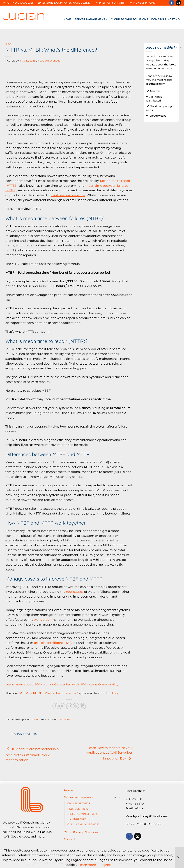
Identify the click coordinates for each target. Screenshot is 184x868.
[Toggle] (119, 798)
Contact (174, 47)
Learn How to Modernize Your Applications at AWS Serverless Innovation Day (109, 753)
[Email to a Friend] (69, 706)
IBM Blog (112, 693)
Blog (8, 44)
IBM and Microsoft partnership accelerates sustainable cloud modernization (32, 754)
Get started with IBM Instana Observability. (87, 684)
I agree (105, 865)
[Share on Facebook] (56, 706)
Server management (91, 19)
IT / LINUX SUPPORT (80, 819)
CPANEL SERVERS (79, 803)
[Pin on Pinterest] (76, 706)
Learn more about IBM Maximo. (29, 684)
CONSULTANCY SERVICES (84, 824)
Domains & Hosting (165, 19)
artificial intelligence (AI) (53, 643)
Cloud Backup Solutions (129, 19)
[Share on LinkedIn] (83, 706)
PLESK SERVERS (78, 809)
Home (67, 19)
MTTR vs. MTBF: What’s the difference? (49, 693)
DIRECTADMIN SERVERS (83, 814)
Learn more (87, 865)
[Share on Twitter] (62, 706)
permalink (64, 720)
